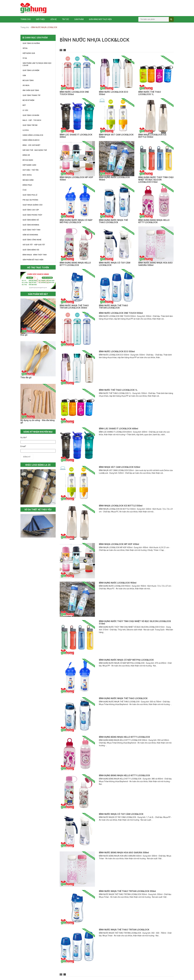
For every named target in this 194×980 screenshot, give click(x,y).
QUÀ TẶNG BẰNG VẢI (31, 250)
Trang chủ (26, 19)
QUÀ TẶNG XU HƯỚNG (31, 43)
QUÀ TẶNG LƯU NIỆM (31, 70)
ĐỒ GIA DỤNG (28, 160)
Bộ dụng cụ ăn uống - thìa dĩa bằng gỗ (38, 422)
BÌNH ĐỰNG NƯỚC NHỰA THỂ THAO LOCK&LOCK (113, 221)
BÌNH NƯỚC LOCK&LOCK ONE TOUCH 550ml (74, 93)
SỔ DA (25, 48)
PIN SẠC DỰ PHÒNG (30, 200)
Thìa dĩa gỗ (26, 378)
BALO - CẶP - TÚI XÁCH (32, 120)
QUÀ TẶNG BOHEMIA (31, 225)
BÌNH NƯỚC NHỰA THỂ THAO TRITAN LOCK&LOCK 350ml (74, 307)
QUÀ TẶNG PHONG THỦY (32, 215)
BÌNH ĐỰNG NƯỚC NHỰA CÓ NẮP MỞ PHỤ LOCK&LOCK (76, 221)
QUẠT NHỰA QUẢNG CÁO (33, 205)
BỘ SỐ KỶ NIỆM (28, 100)
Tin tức (65, 19)
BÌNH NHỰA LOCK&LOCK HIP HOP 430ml (76, 179)
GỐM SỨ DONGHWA (30, 235)
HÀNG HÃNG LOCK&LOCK (33, 135)
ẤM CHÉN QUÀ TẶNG (31, 90)
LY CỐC (25, 110)
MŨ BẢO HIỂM (28, 180)
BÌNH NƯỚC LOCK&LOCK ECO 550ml (114, 93)
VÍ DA (25, 58)
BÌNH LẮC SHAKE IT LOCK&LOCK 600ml (76, 136)
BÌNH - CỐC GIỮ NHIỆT (31, 145)
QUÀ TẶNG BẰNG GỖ (31, 220)
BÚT (24, 105)
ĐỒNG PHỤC (27, 185)
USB (24, 75)
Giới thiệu (40, 19)
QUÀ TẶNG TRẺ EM (30, 125)
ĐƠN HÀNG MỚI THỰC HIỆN (100, 19)
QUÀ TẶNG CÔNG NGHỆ (32, 240)
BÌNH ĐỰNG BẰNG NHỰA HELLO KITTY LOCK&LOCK (154, 221)
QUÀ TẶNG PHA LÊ (30, 195)
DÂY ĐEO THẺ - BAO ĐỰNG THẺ (35, 150)
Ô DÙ (24, 190)
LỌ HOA (26, 130)
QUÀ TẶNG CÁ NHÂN (31, 115)
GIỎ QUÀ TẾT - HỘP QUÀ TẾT (34, 245)
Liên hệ (53, 19)
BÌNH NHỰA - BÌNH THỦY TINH (35, 255)
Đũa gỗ (24, 335)
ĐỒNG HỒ (26, 155)
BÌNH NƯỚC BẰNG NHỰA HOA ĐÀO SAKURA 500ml (155, 264)
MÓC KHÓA (27, 175)
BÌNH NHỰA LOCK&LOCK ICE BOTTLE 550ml (152, 136)
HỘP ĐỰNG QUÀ (29, 53)
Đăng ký (27, 457)
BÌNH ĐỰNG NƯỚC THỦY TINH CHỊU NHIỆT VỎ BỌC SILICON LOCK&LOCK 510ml (156, 180)
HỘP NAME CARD (29, 165)
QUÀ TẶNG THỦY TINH (31, 230)
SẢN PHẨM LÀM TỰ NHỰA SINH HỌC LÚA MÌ (37, 64)
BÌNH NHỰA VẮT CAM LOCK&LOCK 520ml (116, 136)
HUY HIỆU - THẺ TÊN (31, 170)
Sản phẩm (79, 19)
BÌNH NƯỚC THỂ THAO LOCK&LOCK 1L (150, 93)
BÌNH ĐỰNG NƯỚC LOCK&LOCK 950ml (114, 179)
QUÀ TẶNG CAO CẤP (31, 210)
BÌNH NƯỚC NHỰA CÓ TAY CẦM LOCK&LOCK (115, 264)
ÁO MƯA (26, 85)
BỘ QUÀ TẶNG (28, 80)
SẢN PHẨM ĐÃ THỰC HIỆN (33, 260)
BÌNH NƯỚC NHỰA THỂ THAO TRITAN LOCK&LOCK (113, 307)
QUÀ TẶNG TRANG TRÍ (31, 95)
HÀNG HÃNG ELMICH (31, 140)
